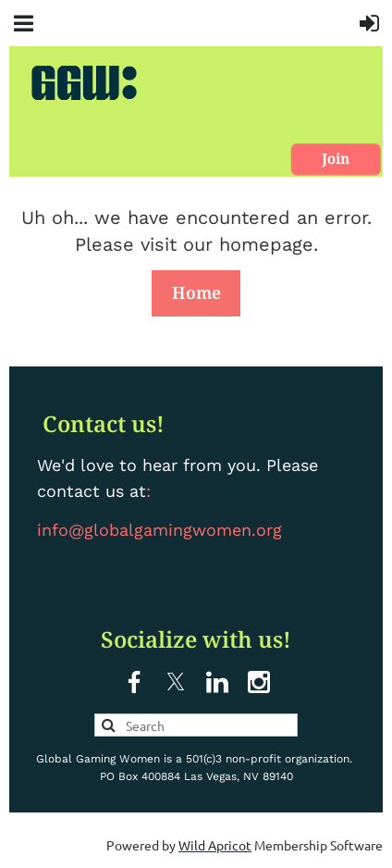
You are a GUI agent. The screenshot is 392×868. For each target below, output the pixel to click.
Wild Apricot (215, 845)
